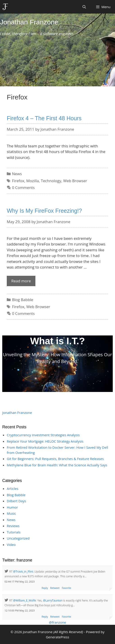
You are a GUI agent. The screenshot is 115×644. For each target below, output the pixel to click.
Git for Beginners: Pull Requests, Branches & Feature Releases (55, 459)
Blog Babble (23, 300)
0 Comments (23, 188)
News (17, 174)
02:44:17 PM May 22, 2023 (20, 581)
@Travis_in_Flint (23, 572)
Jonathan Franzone (29, 22)
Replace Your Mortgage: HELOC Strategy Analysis (45, 441)
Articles (13, 488)
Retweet (55, 588)
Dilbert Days (16, 501)
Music (11, 513)
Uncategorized (18, 538)
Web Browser (75, 181)
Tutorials (14, 532)
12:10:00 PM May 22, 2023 (20, 610)
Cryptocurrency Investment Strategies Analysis (43, 435)
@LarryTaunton (53, 600)
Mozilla (32, 181)
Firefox (18, 181)
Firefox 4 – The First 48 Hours (44, 118)
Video (11, 545)
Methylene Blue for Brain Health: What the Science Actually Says (57, 465)
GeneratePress (57, 637)
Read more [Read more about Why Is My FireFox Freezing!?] (21, 281)
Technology (51, 181)
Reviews (13, 526)
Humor (12, 507)
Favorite (66, 588)
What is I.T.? (58, 341)
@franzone (57, 622)
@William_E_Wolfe (24, 600)
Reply (45, 588)
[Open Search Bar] (84, 7)
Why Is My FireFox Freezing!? (44, 211)
